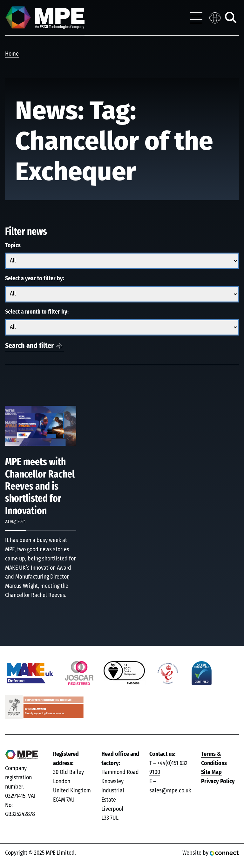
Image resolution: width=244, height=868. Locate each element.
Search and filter (29, 346)
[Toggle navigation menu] (196, 18)
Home (12, 54)
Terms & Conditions (214, 759)
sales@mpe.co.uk (170, 791)
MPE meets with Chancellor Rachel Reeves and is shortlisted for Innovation (40, 486)
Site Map (211, 772)
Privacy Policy (218, 782)
